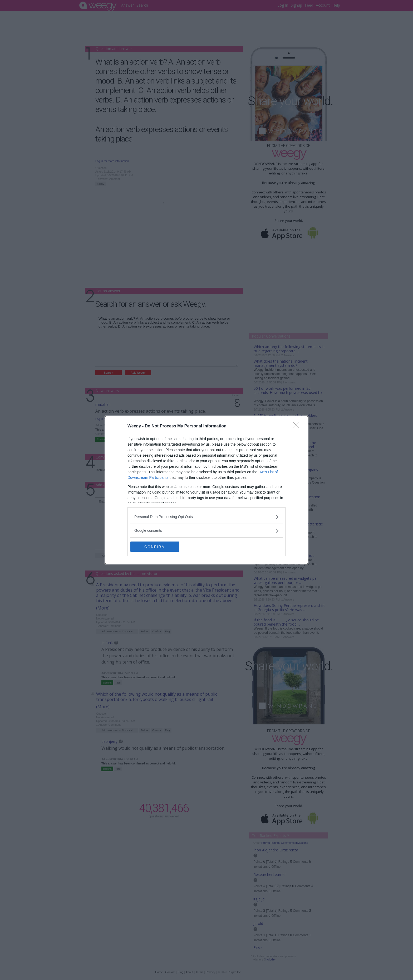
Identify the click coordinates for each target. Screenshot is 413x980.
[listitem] (206, 517)
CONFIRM (155, 547)
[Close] (298, 426)
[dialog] (206, 490)
